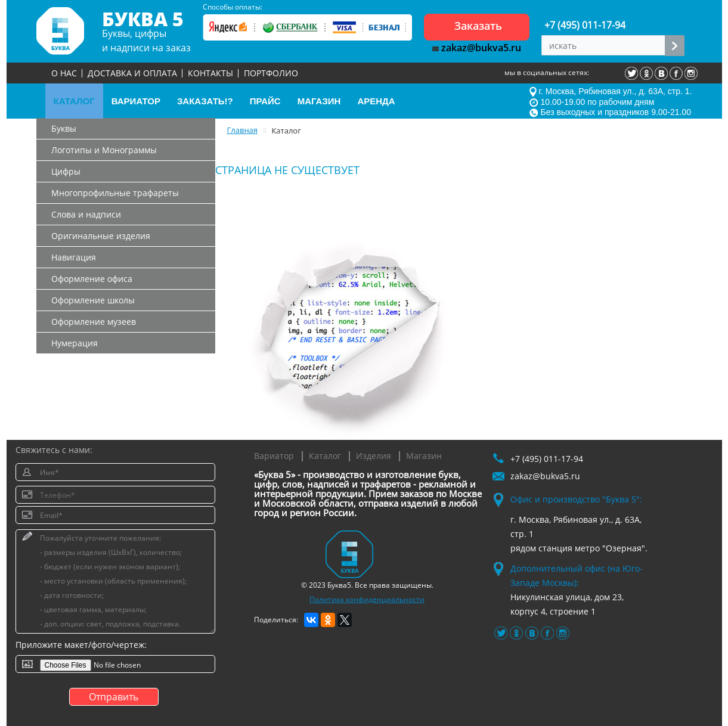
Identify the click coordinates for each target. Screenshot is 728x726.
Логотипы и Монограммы (104, 150)
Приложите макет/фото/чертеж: (81, 645)
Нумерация (75, 343)
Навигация (74, 257)
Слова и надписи (86, 214)
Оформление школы (93, 300)
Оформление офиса (92, 279)
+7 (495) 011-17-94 (585, 25)
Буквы (64, 128)
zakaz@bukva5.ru (477, 48)
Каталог (325, 456)
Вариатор (274, 456)
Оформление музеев (94, 322)
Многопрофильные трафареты (115, 193)
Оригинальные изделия (101, 236)
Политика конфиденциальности (367, 599)
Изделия (374, 456)
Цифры (66, 171)
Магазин (424, 456)
